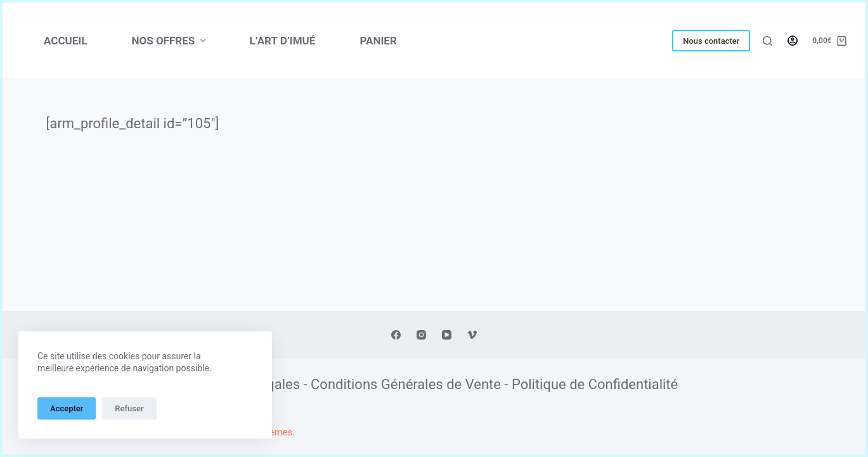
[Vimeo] (472, 335)
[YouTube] (447, 335)
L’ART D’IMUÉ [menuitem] (283, 41)
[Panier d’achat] (829, 41)
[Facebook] (396, 335)
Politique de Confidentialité (595, 384)
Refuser (129, 408)
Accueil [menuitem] (65, 41)
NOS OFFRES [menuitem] (170, 41)
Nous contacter (711, 41)
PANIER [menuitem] (378, 41)
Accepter (67, 408)
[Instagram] (421, 335)
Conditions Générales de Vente (406, 384)
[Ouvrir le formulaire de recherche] (768, 41)
